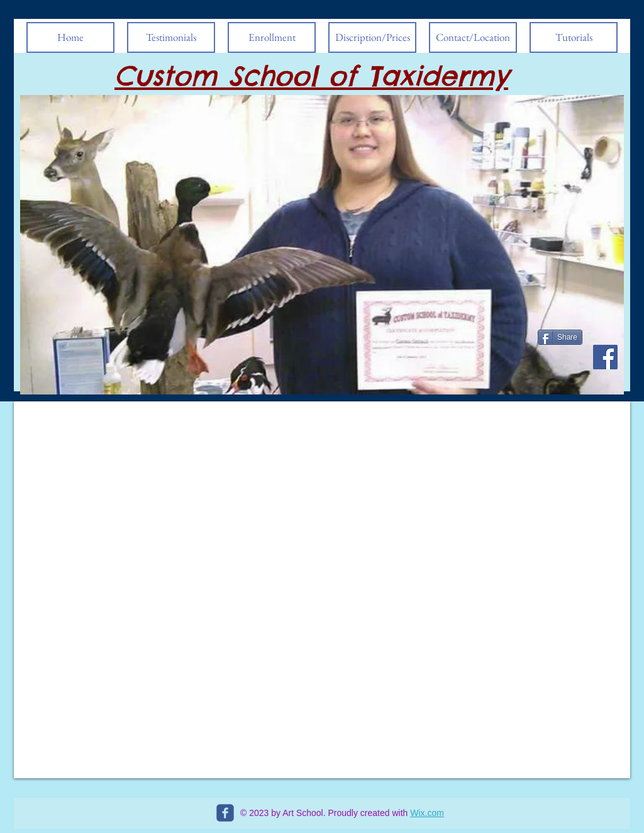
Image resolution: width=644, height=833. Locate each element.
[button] (322, 245)
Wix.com (427, 813)
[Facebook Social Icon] (605, 357)
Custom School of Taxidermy (311, 76)
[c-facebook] (225, 813)
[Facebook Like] (562, 370)
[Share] (560, 337)
